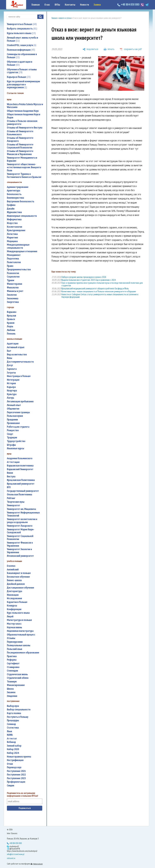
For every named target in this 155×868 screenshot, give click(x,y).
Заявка (97, 5)
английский (13, 570)
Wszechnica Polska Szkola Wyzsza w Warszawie (25, 106)
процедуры (13, 720)
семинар (11, 724)
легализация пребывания (20, 401)
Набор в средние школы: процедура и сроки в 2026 (84, 277)
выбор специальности (19, 710)
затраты (11, 373)
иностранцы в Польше (19, 376)
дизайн (11, 209)
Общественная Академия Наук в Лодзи (24, 116)
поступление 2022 (16, 775)
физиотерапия (15, 284)
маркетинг (13, 238)
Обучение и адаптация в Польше (20, 63)
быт (9, 351)
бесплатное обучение (18, 577)
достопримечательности (20, 362)
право (10, 266)
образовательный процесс (21, 635)
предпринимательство (19, 269)
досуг (10, 365)
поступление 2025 (16, 778)
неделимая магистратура (20, 631)
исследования (14, 598)
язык (9, 731)
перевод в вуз (14, 767)
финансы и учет (15, 291)
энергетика (13, 302)
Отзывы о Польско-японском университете (22, 123)
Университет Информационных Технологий (23, 514)
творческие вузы (16, 502)
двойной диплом (16, 584)
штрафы (11, 445)
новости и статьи (65, 18)
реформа (12, 660)
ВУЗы (57, 5)
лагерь (11, 398)
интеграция (13, 380)
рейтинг (11, 498)
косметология (15, 227)
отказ (10, 764)
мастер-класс (14, 624)
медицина (12, 241)
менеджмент (14, 255)
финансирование (16, 685)
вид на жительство (17, 354)
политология (14, 262)
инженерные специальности (22, 216)
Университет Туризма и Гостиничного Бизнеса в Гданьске (24, 176)
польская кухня (15, 416)
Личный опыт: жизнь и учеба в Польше (23, 39)
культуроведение (16, 230)
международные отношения (22, 251)
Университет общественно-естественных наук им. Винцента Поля (24, 167)
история (11, 383)
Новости (84, 5)
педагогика (13, 259)
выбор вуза (13, 706)
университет (14, 505)
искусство (12, 223)
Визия (10, 473)
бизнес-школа (14, 580)
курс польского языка (18, 613)
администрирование (18, 187)
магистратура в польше (19, 620)
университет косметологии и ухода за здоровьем (22, 521)
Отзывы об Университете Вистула (25, 128)
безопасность (14, 194)
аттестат (12, 739)
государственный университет (23, 491)
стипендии (12, 671)
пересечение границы (18, 412)
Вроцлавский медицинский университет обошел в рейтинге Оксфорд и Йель (95, 288)
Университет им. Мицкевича (21, 509)
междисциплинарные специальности (18, 246)
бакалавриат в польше (19, 573)
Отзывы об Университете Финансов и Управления (20, 153)
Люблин (11, 330)
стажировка (13, 667)
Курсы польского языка (21, 33)
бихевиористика (15, 198)
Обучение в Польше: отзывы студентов (22, 71)
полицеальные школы (19, 645)
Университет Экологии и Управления (19, 551)
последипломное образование (23, 653)
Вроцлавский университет (21, 484)
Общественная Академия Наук (23, 111)
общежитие (13, 409)
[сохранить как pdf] (131, 49)
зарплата (12, 369)
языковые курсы (16, 448)
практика (12, 656)
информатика (14, 219)
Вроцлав (12, 316)
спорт (10, 434)
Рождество (13, 430)
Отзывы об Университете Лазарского (20, 139)
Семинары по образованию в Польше (22, 56)
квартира (12, 391)
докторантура (15, 591)
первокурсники (15, 642)
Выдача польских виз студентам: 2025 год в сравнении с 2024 (89, 280)
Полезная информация (21, 50)
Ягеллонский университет (20, 556)
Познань (11, 334)
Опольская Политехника (20, 494)
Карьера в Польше (19, 77)
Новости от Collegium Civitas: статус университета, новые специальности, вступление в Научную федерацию (100, 296)
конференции (14, 609)
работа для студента (18, 427)
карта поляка (14, 713)
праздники (12, 420)
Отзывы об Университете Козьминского (20, 133)
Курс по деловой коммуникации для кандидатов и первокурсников (23, 84)
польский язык (15, 649)
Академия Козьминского (20, 458)
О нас (47, 5)
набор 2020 (13, 749)
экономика (13, 298)
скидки (11, 785)
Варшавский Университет (20, 469)
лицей (10, 617)
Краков (11, 323)
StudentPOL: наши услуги (22, 45)
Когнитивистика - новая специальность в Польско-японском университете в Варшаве (99, 291)
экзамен (11, 692)
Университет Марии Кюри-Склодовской (21, 531)
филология (13, 288)
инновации (13, 595)
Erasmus (11, 566)
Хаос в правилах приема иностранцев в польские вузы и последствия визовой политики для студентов (102, 284)
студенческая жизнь (17, 674)
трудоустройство (16, 441)
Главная (36, 5)
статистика (13, 728)
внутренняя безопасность (21, 201)
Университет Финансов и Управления (20, 544)
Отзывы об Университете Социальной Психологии (20, 146)
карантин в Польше (17, 602)
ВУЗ (9, 487)
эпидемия (12, 696)
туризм (11, 280)
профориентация (16, 782)
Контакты (70, 5)
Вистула (11, 477)
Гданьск (11, 319)
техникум (12, 682)
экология (12, 295)
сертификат (13, 663)
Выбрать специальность (22, 29)
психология (13, 273)
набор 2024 (13, 753)
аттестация (13, 462)
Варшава (12, 312)
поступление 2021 (16, 771)
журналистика (14, 212)
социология (13, 277)
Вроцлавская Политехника (21, 480)
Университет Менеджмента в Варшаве (22, 159)
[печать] (109, 49)
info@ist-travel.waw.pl (16, 854)
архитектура (14, 191)
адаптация (13, 344)
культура (12, 394)
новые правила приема (19, 757)
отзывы (11, 638)
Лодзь (10, 326)
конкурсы (12, 606)
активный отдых (16, 347)
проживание (13, 423)
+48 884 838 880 (129, 4)
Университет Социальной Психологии (20, 538)
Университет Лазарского (20, 526)
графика (11, 205)
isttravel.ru (11, 858)
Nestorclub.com (38, 864)
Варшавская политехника (20, 466)
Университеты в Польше (22, 24)
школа (10, 689)
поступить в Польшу (18, 717)
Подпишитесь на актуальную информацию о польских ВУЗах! (23, 794)
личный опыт (14, 405)
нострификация (15, 760)
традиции (12, 438)
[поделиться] (90, 49)
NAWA (10, 735)
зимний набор (14, 746)
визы (10, 358)
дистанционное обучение (21, 588)
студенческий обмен (18, 678)
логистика (12, 234)
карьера (11, 387)
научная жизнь (15, 627)
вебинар (11, 742)
